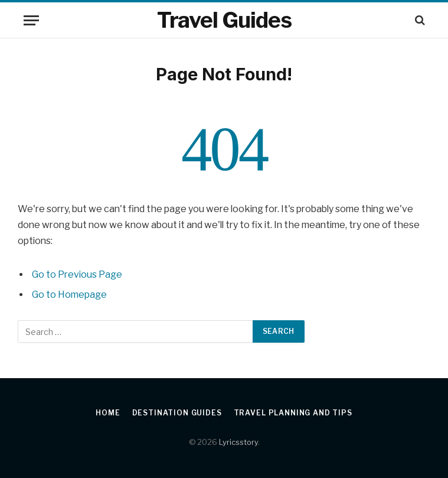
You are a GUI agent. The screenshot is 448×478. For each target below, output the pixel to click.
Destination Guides (177, 413)
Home (108, 413)
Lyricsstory (238, 442)
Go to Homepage (69, 295)
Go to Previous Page (77, 274)
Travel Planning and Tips (293, 413)
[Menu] (31, 20)
